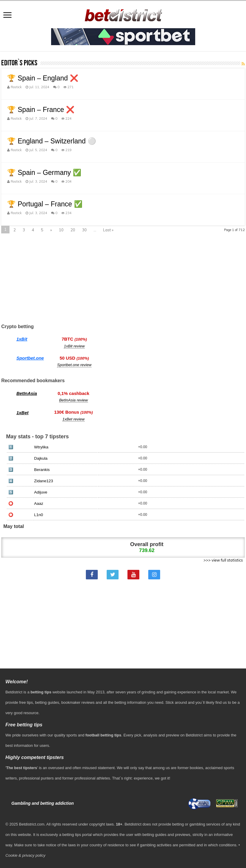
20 (73, 230)
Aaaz (39, 503)
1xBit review (74, 346)
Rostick (16, 87)
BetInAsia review (74, 400)
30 (84, 230)
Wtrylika (41, 447)
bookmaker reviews (78, 702)
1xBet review (73, 419)
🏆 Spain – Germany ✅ (44, 173)
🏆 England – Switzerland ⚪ (52, 141)
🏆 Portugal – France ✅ (45, 204)
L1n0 (39, 515)
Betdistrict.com (32, 824)
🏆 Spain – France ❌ (41, 110)
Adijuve (41, 492)
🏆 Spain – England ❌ (43, 78)
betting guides (47, 702)
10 (61, 230)
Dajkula (41, 458)
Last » (108, 230)
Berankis (42, 470)
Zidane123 (44, 481)
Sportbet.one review (74, 365)
